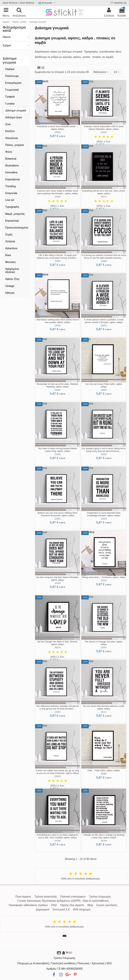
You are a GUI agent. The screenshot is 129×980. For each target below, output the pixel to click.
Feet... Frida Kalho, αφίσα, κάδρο (104, 770)
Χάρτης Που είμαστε (72, 905)
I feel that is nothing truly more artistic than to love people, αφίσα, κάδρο (58, 321)
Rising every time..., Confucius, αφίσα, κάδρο (104, 577)
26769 (58, 841)
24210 (104, 197)
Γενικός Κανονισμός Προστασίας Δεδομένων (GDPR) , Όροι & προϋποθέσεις (63, 901)
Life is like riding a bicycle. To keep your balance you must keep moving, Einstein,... (58, 257)
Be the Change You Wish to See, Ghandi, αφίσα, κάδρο (58, 643)
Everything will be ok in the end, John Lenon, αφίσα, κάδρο (104, 192)
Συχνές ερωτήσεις (107, 905)
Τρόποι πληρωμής (100, 897)
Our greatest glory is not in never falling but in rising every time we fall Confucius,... (104, 450)
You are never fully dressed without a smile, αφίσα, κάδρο (104, 707)
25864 (104, 390)
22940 (104, 132)
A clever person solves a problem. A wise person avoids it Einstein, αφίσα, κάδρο (104, 321)
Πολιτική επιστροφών (73, 897)
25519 (104, 580)
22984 (58, 390)
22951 (58, 519)
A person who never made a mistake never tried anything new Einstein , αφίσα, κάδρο (57, 192)
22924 (58, 712)
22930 (58, 261)
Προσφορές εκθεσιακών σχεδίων (28, 905)
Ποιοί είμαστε (23, 897)
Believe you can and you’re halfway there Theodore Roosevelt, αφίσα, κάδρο (58, 514)
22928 (58, 197)
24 (117, 72)
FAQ (54, 905)
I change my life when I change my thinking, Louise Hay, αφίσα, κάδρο (104, 836)
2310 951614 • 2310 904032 (18, 3)
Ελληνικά (47, 3)
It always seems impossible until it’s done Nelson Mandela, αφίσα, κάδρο (104, 128)
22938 (58, 454)
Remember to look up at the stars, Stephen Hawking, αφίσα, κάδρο (58, 385)
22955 (104, 454)
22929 (104, 519)
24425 (58, 325)
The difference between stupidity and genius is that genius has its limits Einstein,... (57, 707)
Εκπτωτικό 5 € (61, 909)
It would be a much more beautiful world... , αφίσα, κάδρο (58, 128)
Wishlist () (118, 3)
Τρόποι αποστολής (46, 897)
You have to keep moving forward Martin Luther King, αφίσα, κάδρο (57, 450)
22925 (104, 325)
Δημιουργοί (42, 909)
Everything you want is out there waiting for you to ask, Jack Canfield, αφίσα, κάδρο (58, 836)
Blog (90, 905)
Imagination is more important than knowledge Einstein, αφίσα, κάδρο (104, 514)
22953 (58, 776)
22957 (104, 648)
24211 (104, 712)
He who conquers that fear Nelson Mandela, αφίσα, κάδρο (58, 579)
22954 (104, 261)
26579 (58, 648)
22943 (58, 583)
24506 (58, 132)
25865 (104, 774)
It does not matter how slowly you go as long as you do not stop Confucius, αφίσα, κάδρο (58, 772)
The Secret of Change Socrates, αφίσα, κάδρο (104, 643)
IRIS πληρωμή (82, 909)
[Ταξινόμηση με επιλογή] (101, 72)
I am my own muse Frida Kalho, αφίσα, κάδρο (104, 385)
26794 (104, 841)
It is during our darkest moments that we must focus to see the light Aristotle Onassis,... (104, 257)
